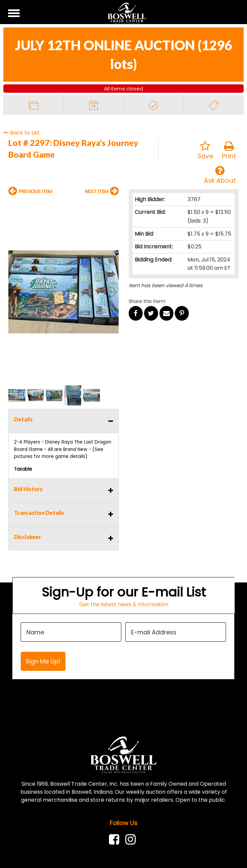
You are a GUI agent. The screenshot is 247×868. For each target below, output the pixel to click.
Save (205, 151)
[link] (116, 839)
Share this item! (147, 301)
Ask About (220, 175)
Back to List (22, 133)
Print (229, 151)
